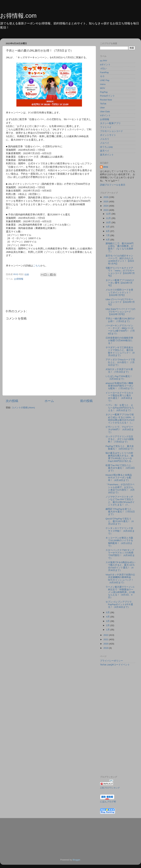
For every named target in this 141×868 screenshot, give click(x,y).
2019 (106, 648)
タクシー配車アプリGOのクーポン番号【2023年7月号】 (120, 283)
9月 (108, 227)
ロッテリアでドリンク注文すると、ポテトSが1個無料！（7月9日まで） (120, 439)
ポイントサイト (108, 135)
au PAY (104, 61)
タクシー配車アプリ (110, 123)
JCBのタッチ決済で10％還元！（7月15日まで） (119, 371)
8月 (108, 231)
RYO (106, 167)
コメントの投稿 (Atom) (23, 408)
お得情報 (19, 279)
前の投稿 (86, 401)
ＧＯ (102, 76)
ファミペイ (106, 127)
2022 (106, 635)
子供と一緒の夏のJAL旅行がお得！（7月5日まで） (120, 320)
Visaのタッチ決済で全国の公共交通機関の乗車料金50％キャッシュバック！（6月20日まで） (120, 579)
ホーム (49, 401)
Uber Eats (105, 112)
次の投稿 (12, 401)
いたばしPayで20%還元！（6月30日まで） (119, 378)
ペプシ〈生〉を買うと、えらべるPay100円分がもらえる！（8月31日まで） (120, 408)
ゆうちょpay (106, 147)
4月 (108, 617)
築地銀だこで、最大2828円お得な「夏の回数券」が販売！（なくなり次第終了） (120, 247)
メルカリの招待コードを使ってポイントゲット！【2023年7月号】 (119, 292)
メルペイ (105, 143)
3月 (108, 621)
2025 (106, 202)
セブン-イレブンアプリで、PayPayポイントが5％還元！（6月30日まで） (120, 604)
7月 (108, 235)
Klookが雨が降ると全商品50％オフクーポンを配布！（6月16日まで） (119, 478)
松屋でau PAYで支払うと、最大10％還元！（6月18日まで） (120, 468)
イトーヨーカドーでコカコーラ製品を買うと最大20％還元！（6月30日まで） (119, 397)
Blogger (76, 860)
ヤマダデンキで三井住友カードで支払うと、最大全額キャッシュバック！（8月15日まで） (120, 352)
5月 (108, 612)
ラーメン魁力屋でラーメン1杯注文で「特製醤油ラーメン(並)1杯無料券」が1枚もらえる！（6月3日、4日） (120, 592)
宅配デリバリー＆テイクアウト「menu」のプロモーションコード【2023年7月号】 (120, 272)
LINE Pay (105, 80)
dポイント (105, 65)
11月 (109, 218)
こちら (37, 266)
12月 (109, 214)
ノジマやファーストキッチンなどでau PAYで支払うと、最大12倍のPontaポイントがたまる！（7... (120, 501)
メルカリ (105, 139)
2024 (106, 206)
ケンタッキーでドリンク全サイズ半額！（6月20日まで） (120, 531)
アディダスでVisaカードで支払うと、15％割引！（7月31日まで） (120, 362)
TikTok (103, 104)
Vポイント (105, 115)
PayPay (104, 92)
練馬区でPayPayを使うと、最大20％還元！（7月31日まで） (120, 512)
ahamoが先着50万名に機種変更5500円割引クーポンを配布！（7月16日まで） (120, 386)
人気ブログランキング (110, 788)
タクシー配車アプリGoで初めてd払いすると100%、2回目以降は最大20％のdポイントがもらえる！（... (120, 419)
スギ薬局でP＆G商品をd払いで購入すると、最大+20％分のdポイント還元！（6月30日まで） (120, 566)
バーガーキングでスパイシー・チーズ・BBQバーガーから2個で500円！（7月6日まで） (120, 330)
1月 (108, 630)
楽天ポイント (107, 155)
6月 (108, 240)
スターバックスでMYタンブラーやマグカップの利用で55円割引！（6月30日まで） (120, 554)
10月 (109, 222)
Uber (102, 108)
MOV (103, 88)
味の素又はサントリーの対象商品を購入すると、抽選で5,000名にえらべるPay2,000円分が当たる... (119, 457)
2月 (108, 625)
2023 (106, 210)
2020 (106, 644)
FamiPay (104, 72)
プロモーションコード (111, 131)
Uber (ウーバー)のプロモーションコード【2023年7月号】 (120, 302)
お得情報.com (18, 16)
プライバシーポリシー (111, 661)
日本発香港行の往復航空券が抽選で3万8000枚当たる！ (119, 340)
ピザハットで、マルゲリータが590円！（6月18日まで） (120, 429)
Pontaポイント (107, 96)
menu (103, 84)
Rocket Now (106, 100)
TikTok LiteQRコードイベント (115, 665)
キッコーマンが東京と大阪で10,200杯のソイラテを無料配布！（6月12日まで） (119, 542)
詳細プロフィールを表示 (113, 185)
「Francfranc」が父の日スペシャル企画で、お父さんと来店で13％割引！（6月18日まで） (120, 488)
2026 (106, 197)
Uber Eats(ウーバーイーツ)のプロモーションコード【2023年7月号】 (120, 312)
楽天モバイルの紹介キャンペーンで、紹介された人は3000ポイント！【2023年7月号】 (120, 260)
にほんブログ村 (108, 802)
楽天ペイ (105, 151)
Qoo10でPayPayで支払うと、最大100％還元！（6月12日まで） (120, 521)
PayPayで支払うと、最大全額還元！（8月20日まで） (120, 448)
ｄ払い (103, 68)
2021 (106, 639)
